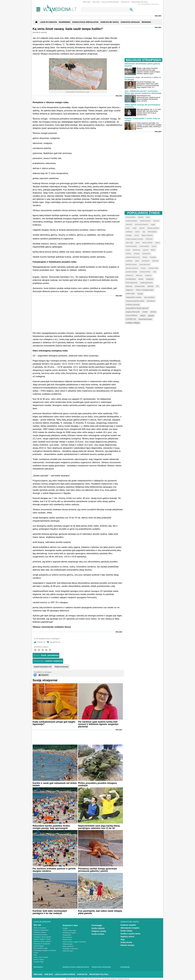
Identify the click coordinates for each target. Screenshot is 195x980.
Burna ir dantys (39, 960)
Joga (123, 939)
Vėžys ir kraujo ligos (69, 931)
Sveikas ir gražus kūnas (131, 934)
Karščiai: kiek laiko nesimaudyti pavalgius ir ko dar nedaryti (50, 912)
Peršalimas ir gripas (69, 933)
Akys (35, 955)
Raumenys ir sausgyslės (42, 944)
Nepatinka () (55, 642)
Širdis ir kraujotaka (40, 928)
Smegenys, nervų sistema (42, 937)
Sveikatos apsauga (101, 967)
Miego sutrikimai (68, 946)
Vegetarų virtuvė (127, 937)
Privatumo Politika (140, 2)
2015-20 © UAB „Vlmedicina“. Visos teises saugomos (83, 979)
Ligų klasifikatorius (110, 2)
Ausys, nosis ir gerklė (41, 957)
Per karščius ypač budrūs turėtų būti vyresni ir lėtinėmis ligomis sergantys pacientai (98, 724)
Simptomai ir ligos (70, 925)
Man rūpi (37, 925)
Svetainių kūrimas (123, 979)
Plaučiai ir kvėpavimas (41, 930)
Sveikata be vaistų (130, 922)
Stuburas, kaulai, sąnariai (42, 941)
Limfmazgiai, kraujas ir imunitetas (45, 950)
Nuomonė (125, 967)
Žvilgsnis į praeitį (99, 931)
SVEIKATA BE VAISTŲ (110, 22)
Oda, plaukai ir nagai (41, 948)
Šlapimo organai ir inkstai (42, 939)
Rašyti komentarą (61, 667)
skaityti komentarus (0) (43, 667)
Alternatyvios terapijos (130, 928)
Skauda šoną (67, 940)
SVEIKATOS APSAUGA (130, 22)
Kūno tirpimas (67, 937)
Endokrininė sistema (41, 935)
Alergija (65, 928)
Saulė (44, 655)
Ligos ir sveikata (48, 22)
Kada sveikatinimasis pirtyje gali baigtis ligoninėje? (54, 723)
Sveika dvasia (126, 942)
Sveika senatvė (98, 934)
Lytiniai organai (39, 946)
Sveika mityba (126, 931)
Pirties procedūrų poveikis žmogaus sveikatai (97, 784)
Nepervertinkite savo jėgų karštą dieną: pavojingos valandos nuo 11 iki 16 (99, 827)
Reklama (87, 2)
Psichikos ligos (39, 962)
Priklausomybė (68, 944)
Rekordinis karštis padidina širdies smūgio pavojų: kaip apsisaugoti (51, 827)
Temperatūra (67, 935)
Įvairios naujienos (54, 661)
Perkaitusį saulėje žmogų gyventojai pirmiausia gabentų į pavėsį (97, 870)
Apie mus (96, 2)
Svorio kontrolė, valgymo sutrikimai (74, 942)
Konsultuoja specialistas (76, 967)
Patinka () (41, 642)
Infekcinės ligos (68, 951)
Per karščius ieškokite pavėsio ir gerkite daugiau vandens (54, 870)
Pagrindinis (65, 22)
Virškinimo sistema (40, 932)
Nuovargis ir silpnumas (70, 949)
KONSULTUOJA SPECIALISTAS (85, 22)
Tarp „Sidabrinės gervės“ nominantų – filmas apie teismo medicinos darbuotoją (143, 92)
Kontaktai (125, 2)
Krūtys (36, 953)
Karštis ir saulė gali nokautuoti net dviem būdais (55, 784)
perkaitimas (53, 655)
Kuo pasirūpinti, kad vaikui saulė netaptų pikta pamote (100, 912)
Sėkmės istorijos (128, 945)
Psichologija (97, 925)
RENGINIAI (146, 22)
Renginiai (38, 967)
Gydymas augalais (128, 925)
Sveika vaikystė (98, 928)
